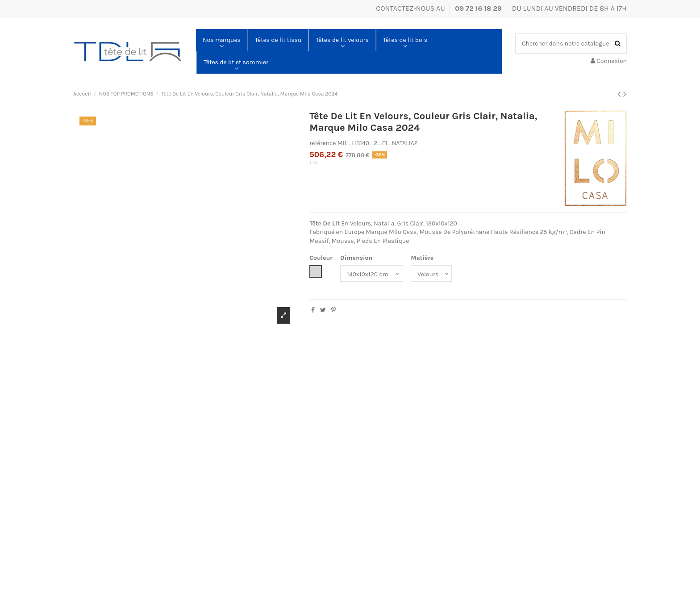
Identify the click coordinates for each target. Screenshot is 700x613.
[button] (222, 40)
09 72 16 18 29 (479, 8)
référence (323, 143)
